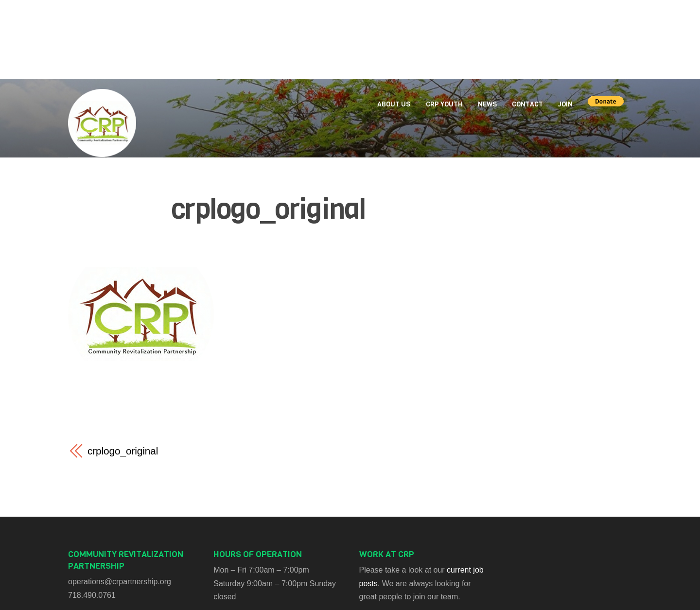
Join (565, 104)
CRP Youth (444, 104)
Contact (527, 104)
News (487, 104)
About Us (394, 104)
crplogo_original (268, 209)
